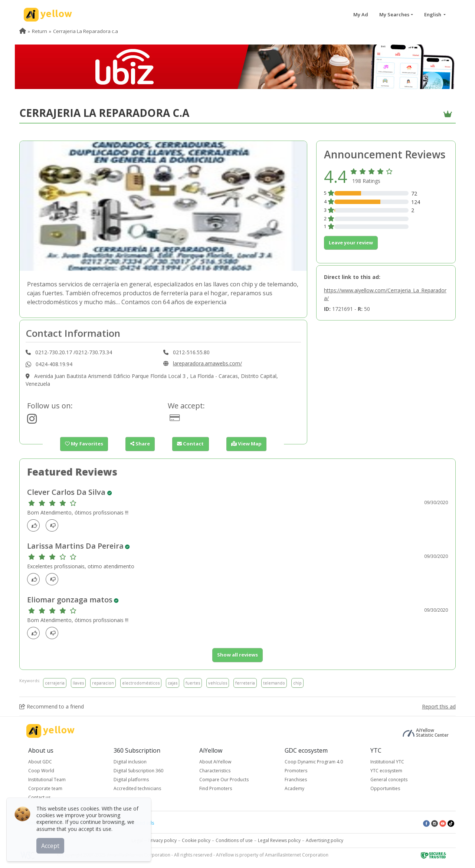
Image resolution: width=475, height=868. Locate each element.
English (433, 14)
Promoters (296, 771)
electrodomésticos (141, 682)
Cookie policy (196, 840)
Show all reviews (237, 655)
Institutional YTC (387, 762)
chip (297, 682)
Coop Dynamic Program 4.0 (314, 762)
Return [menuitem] (40, 31)
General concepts (389, 780)
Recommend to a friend (52, 706)
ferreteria (245, 682)
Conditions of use (234, 840)
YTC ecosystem (386, 771)
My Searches (394, 14)
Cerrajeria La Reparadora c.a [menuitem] (86, 31)
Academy (294, 788)
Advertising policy (325, 840)
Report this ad (439, 706)
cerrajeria (55, 682)
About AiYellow (215, 762)
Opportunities (385, 788)
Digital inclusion (130, 762)
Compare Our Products (224, 780)
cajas (173, 682)
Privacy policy (162, 840)
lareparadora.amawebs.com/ (207, 363)
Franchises (296, 780)
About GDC (40, 762)
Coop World (41, 771)
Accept (51, 845)
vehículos (218, 682)
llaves (78, 682)
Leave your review (351, 243)
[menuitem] (23, 31)
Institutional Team (47, 780)
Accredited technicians (137, 788)
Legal (137, 840)
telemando (274, 682)
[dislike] (54, 525)
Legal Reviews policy (279, 840)
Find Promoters (216, 788)
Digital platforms (131, 780)
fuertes (193, 682)
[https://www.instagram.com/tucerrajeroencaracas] (32, 421)
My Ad (361, 14)
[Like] (35, 525)
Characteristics (215, 771)
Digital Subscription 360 (138, 771)
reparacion (103, 682)
